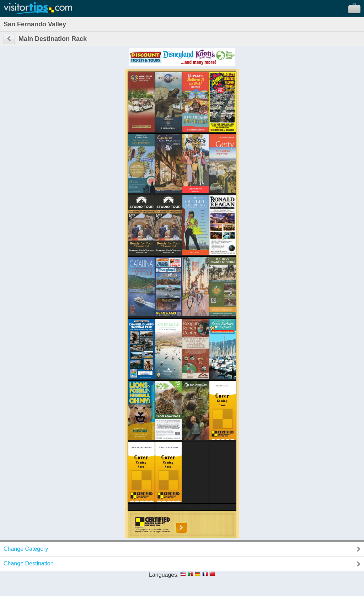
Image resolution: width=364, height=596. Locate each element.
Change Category (26, 549)
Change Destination (29, 563)
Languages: (164, 575)
